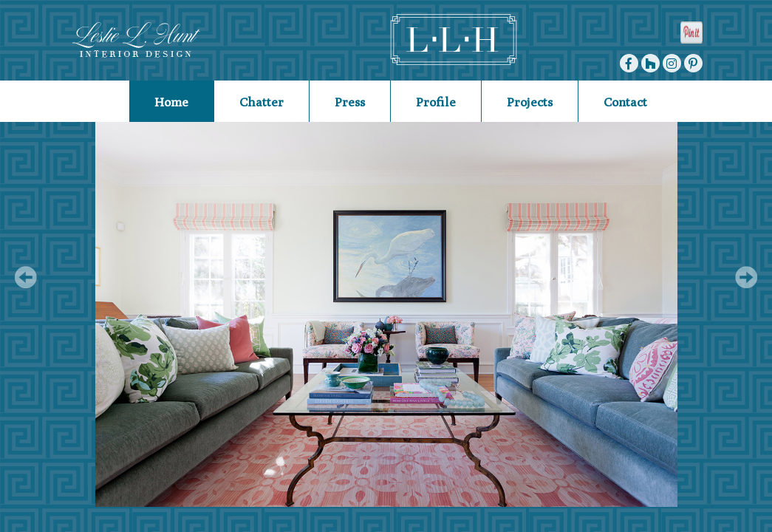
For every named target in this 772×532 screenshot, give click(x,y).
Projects (530, 102)
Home (171, 102)
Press (350, 102)
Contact (625, 102)
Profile (436, 102)
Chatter (262, 102)
